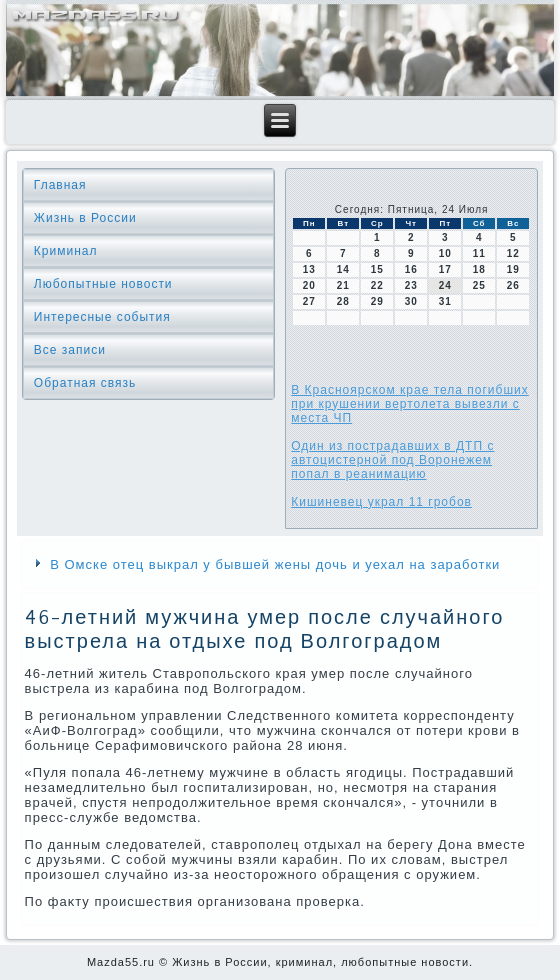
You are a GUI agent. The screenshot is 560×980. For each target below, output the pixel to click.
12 (513, 253)
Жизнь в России (85, 218)
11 (479, 253)
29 (377, 301)
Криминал (66, 251)
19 (513, 269)
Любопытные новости (103, 284)
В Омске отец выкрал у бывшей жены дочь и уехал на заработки (275, 564)
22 (377, 285)
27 (309, 301)
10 (445, 253)
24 (445, 285)
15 (377, 269)
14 (343, 269)
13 (309, 269)
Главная (60, 185)
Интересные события (102, 317)
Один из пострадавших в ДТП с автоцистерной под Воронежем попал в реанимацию (392, 460)
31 (445, 301)
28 (343, 301)
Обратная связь (85, 383)
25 (479, 285)
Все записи (70, 350)
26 (513, 285)
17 (445, 269)
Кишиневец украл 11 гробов (381, 502)
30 (411, 301)
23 (411, 285)
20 (309, 285)
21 (343, 285)
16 (411, 269)
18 (479, 269)
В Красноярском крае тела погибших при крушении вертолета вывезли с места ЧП (410, 404)
